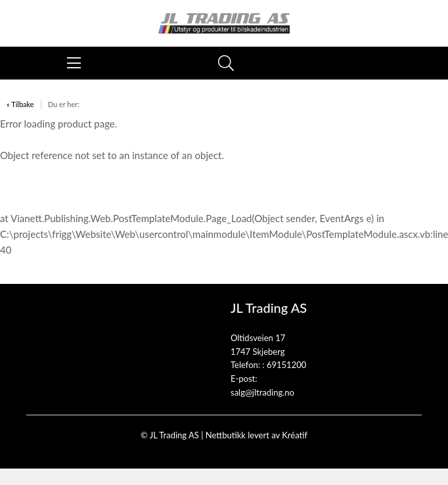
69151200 (286, 365)
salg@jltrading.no (262, 392)
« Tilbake (20, 104)
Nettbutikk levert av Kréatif (257, 435)
